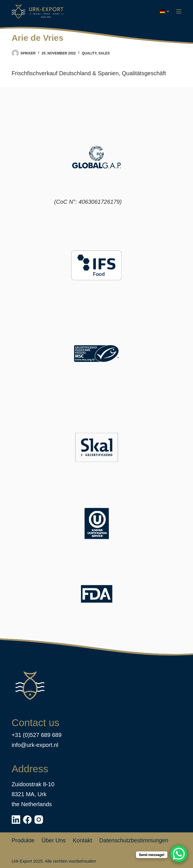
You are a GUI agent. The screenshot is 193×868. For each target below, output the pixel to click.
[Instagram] (39, 820)
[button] (164, 11)
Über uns (54, 840)
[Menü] (179, 11)
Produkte (23, 840)
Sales (104, 53)
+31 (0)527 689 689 (37, 735)
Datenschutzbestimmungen (134, 840)
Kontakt (82, 840)
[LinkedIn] (16, 820)
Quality (89, 53)
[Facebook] (27, 820)
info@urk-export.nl (35, 745)
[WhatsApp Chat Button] (179, 854)
